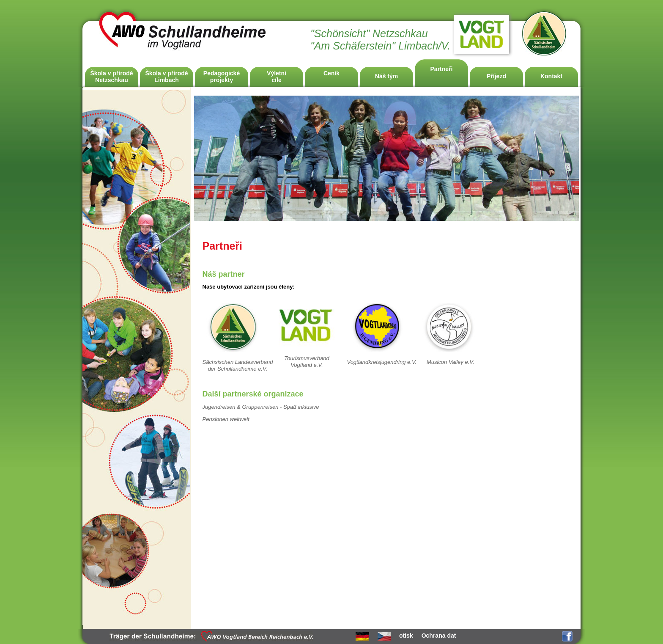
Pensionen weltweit (226, 419)
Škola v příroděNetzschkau (111, 77)
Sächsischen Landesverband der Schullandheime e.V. (238, 365)
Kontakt (551, 76)
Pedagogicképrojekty (222, 77)
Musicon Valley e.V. (451, 362)
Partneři (442, 69)
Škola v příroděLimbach (166, 77)
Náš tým (386, 76)
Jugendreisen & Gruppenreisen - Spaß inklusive (261, 407)
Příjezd (496, 76)
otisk (406, 636)
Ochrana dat (439, 636)
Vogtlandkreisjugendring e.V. (382, 362)
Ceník (331, 73)
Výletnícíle (277, 77)
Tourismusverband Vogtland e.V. (307, 362)
